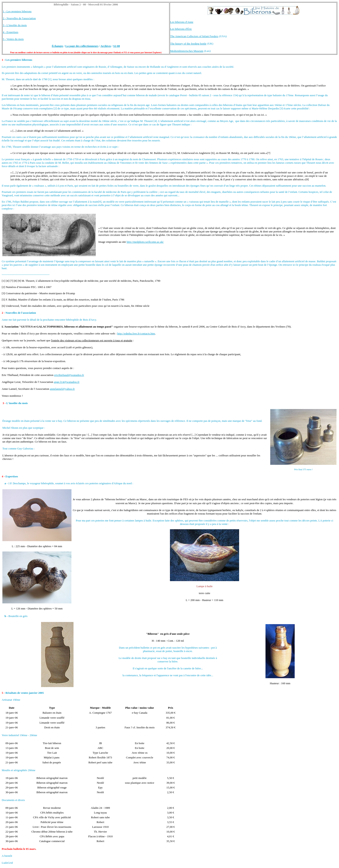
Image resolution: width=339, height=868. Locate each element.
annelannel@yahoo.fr (62, 389)
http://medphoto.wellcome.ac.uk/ (145, 242)
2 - (4, 313)
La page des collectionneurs (82, 46)
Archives (106, 46)
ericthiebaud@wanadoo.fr (69, 375)
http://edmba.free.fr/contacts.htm (136, 333)
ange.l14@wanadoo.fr (67, 382)
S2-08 (116, 46)
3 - (4, 403)
